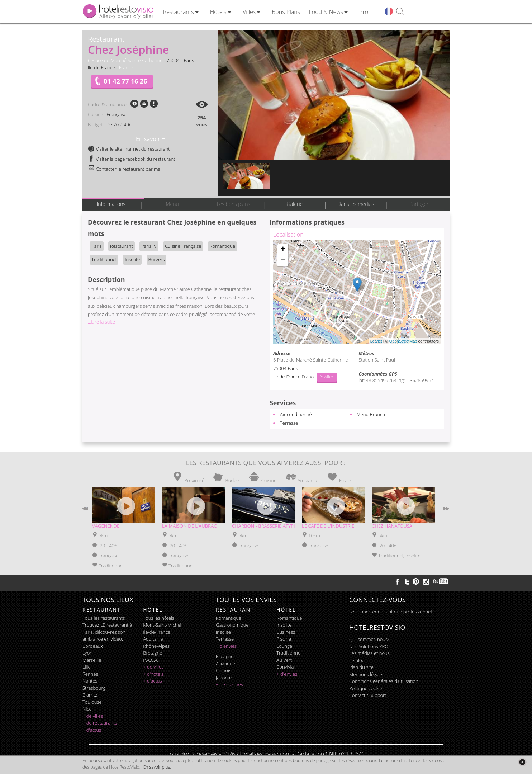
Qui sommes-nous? (369, 639)
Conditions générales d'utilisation (384, 681)
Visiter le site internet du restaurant (129, 149)
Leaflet (376, 341)
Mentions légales (367, 674)
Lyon (87, 653)
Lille (87, 667)
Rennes (90, 674)
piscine (284, 639)
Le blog (357, 660)
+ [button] (283, 250)
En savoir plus (157, 767)
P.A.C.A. (151, 660)
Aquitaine (153, 639)
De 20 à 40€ (119, 124)
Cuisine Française (183, 246)
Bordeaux (93, 646)
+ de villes (93, 716)
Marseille (92, 660)
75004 (173, 60)
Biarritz (90, 695)
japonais (225, 678)
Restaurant (122, 246)
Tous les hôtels (159, 618)
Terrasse (289, 423)
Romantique (222, 246)
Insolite (132, 259)
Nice (87, 709)
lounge (284, 646)
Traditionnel (104, 259)
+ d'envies (226, 646)
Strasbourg (94, 688)
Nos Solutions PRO (369, 646)
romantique (229, 618)
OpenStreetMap (403, 341)
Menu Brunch (371, 414)
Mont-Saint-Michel (162, 625)
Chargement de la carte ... (356, 292)
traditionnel (289, 653)
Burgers (157, 259)
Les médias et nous (369, 653)
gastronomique (232, 625)
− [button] (283, 261)
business (286, 632)
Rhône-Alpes (156, 646)
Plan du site (361, 667)
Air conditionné (296, 414)
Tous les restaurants (104, 618)
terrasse (225, 639)
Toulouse (92, 702)
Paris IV (149, 246)
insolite (223, 632)
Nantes (90, 681)
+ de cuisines (229, 684)
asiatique (225, 664)
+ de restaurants (100, 723)
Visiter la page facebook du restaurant (132, 159)
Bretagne (153, 653)
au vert (284, 660)
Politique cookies (367, 688)
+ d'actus (92, 730)
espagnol (225, 656)
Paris (189, 60)
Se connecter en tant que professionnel (390, 612)
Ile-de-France (101, 67)
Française (116, 114)
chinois (224, 670)
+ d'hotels (153, 674)
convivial (286, 667)
